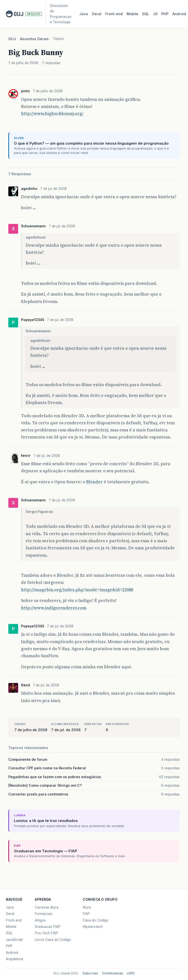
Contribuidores (112, 973)
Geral (97, 14)
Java (84, 14)
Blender (94, 482)
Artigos (40, 920)
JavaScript (14, 940)
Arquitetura (14, 959)
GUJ (12, 39)
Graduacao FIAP (48, 927)
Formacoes (44, 914)
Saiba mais (90, 973)
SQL (146, 14)
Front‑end (114, 14)
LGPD (131, 973)
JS (155, 14)
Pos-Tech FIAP (46, 933)
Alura (87, 907)
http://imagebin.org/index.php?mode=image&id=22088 (77, 590)
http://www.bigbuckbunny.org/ (52, 114)
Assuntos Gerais (34, 39)
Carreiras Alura (47, 907)
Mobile (132, 14)
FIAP (86, 914)
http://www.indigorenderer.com (54, 608)
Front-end (14, 920)
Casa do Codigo (96, 920)
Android (179, 14)
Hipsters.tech (93, 927)
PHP (165, 14)
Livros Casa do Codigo (53, 940)
